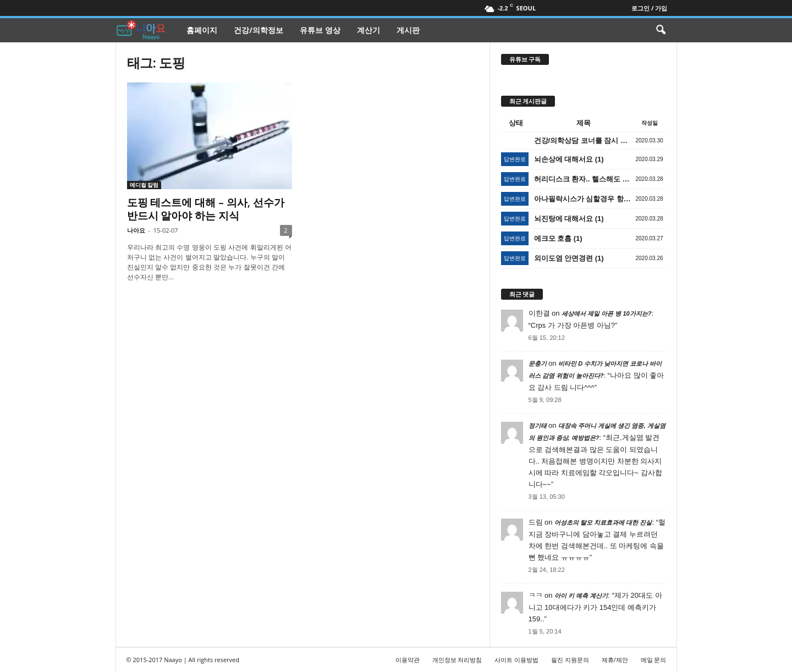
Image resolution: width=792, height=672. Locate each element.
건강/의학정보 (258, 30)
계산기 (369, 30)
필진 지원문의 (570, 660)
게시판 (408, 30)
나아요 (136, 230)
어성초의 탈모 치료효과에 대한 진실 (603, 522)
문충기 (538, 363)
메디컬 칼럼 (144, 185)
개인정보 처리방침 (457, 660)
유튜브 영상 (320, 30)
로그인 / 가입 (649, 8)
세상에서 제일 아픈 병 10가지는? (606, 313)
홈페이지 (202, 30)
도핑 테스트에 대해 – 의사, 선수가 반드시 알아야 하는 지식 (206, 209)
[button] (661, 30)
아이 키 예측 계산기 (581, 596)
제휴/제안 (615, 660)
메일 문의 (654, 660)
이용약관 (408, 660)
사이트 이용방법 (516, 660)
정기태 (538, 426)
